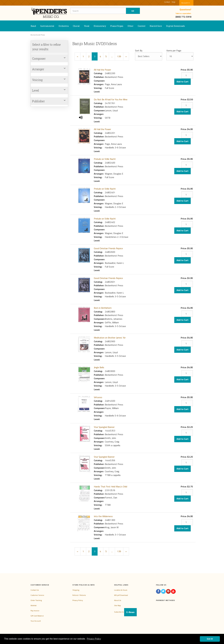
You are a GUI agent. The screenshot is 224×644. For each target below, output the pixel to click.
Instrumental (47, 26)
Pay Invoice (35, 611)
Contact (167, 2)
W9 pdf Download (121, 595)
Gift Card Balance (37, 616)
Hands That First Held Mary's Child (110, 487)
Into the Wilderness (103, 516)
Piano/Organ (117, 26)
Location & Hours (121, 590)
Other (130, 26)
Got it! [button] (210, 639)
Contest (142, 26)
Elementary (100, 26)
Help (173, 2)
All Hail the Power (102, 70)
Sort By (139, 50)
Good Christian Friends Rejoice (108, 248)
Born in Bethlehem (103, 308)
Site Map (117, 605)
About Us (118, 600)
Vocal (87, 26)
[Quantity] (187, 75)
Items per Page (174, 50)
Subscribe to (125, 612)
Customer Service (37, 595)
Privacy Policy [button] (94, 639)
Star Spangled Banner (104, 427)
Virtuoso (98, 397)
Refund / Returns (79, 595)
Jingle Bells (99, 367)
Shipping (76, 590)
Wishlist (33, 605)
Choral (76, 26)
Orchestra (64, 26)
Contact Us (35, 590)
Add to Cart (182, 82)
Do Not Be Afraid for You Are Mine (111, 99)
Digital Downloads (175, 26)
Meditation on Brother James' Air (110, 338)
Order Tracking (36, 600)
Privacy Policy (78, 600)
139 (119, 56)
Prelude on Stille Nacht (105, 159)
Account (185, 3)
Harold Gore (156, 26)
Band (33, 26)
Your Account (36, 621)
